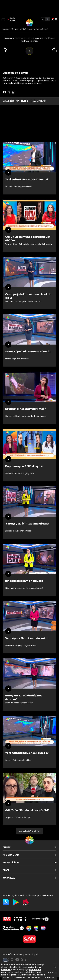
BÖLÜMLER (8, 101)
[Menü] (3, 19)
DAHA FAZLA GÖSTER (30, 831)
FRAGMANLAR (38, 101)
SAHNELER (22, 101)
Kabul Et (52, 973)
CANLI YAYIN (11, 19)
